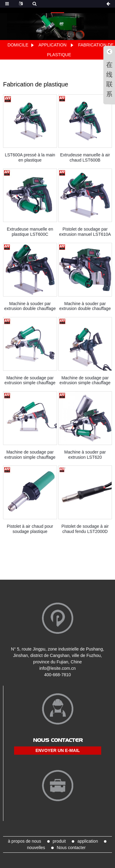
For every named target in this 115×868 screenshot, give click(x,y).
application (52, 45)
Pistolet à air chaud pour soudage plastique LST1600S (30, 529)
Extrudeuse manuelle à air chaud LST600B (85, 157)
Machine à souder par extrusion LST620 (85, 455)
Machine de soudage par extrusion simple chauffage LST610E (30, 455)
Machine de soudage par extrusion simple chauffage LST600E (30, 381)
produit (59, 841)
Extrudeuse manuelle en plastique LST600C (30, 232)
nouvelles (36, 848)
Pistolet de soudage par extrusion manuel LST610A (85, 232)
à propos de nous (25, 841)
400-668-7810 (57, 675)
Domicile (18, 45)
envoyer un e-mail (58, 750)
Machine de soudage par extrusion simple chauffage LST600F (85, 381)
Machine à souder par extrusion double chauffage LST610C (85, 306)
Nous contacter (71, 848)
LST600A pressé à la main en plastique (30, 157)
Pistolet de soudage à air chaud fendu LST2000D (85, 529)
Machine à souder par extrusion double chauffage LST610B (30, 306)
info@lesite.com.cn (57, 668)
